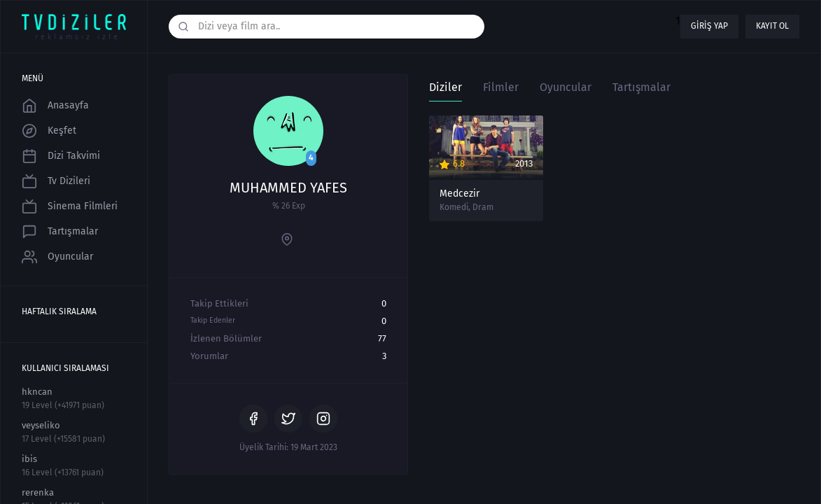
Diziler (445, 87)
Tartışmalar (60, 232)
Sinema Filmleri (70, 206)
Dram (483, 207)
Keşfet (49, 131)
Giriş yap (709, 26)
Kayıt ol (772, 26)
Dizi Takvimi (61, 156)
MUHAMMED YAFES (288, 188)
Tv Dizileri (56, 181)
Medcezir (459, 194)
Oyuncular (57, 257)
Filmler (501, 87)
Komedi (454, 207)
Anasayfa (55, 106)
